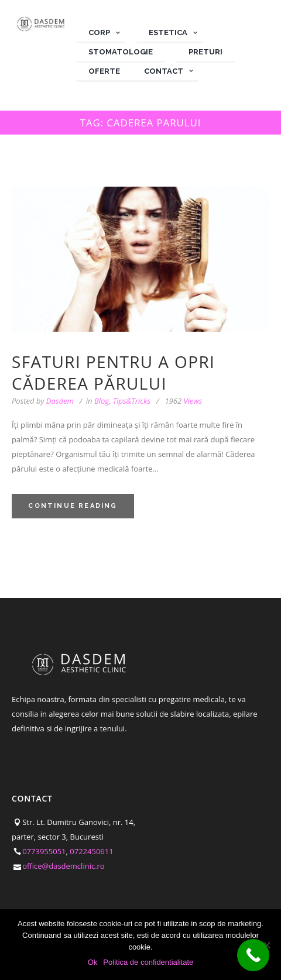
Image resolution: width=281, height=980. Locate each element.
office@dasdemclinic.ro (64, 810)
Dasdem (60, 345)
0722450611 (91, 795)
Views (183, 345)
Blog (102, 345)
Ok (93, 962)
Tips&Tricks (132, 345)
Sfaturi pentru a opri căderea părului (113, 317)
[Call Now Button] (253, 955)
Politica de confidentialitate (60, 892)
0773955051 (44, 795)
